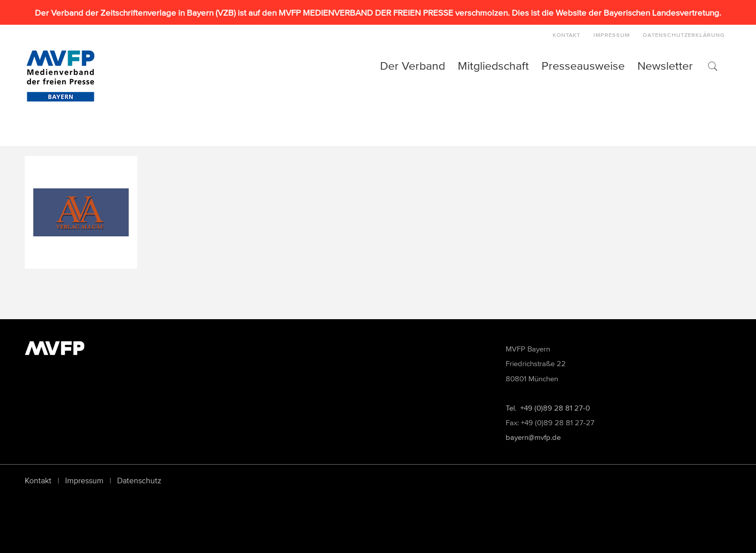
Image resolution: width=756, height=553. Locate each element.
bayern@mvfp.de (533, 437)
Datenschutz (139, 480)
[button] (712, 66)
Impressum (84, 480)
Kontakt (38, 480)
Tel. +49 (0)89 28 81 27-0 (548, 408)
